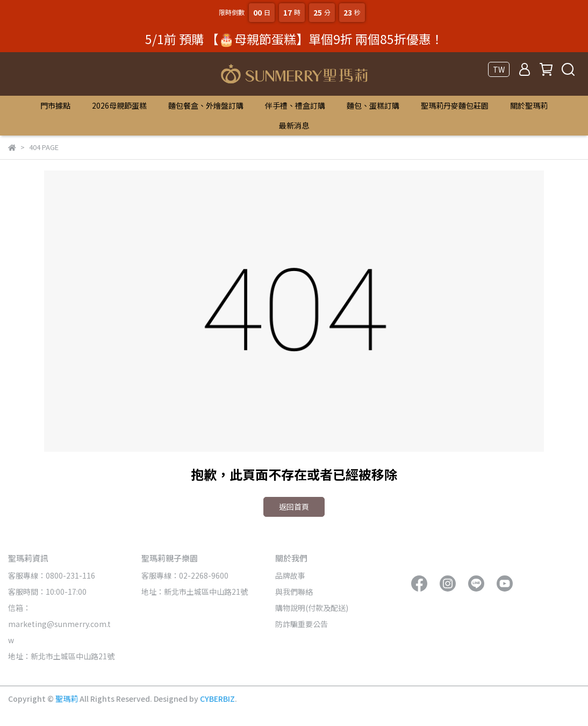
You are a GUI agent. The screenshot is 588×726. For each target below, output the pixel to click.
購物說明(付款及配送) (312, 608)
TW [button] (499, 69)
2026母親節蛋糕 (119, 105)
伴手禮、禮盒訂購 (295, 105)
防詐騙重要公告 (302, 624)
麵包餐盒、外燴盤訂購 (206, 105)
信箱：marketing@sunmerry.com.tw (59, 624)
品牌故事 (290, 575)
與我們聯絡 (294, 592)
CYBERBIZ (217, 699)
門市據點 (55, 105)
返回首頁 (294, 507)
